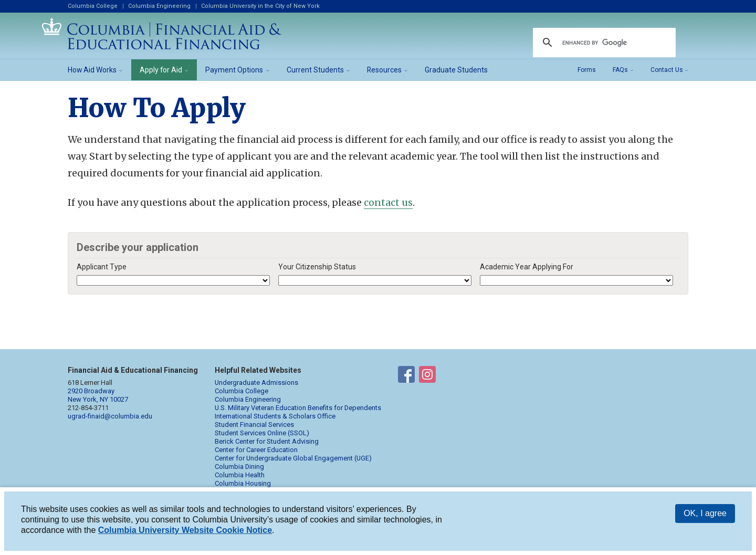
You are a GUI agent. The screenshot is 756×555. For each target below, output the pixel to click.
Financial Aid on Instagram (427, 376)
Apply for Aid (161, 70)
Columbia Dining (239, 467)
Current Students (315, 70)
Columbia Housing (243, 483)
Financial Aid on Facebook (406, 376)
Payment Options (234, 70)
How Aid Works (92, 70)
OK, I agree (705, 513)
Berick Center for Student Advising (267, 441)
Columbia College (93, 6)
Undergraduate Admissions (256, 383)
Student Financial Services (254, 425)
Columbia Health (240, 475)
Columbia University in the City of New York (260, 6)
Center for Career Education (256, 450)
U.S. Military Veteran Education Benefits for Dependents (298, 408)
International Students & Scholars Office (275, 416)
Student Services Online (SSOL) (262, 433)
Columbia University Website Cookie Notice (185, 530)
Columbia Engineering (159, 6)
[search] (603, 43)
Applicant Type (102, 267)
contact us (388, 202)
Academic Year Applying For (527, 267)
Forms (587, 70)
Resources (384, 70)
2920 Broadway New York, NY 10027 (98, 395)
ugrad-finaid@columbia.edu (110, 416)
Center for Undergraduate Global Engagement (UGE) (293, 458)
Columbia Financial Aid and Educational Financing (162, 34)
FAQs (620, 70)
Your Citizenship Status (317, 267)
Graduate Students (456, 70)
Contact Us (667, 70)
